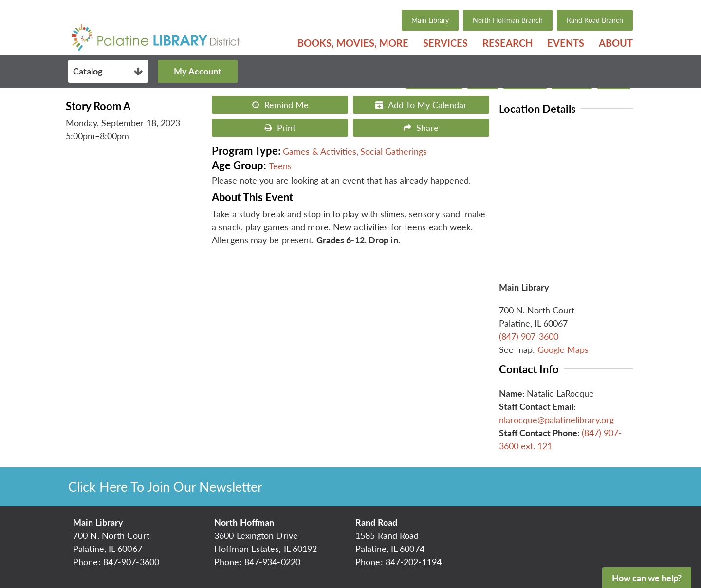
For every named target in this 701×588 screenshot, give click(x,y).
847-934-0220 (272, 562)
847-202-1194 (414, 562)
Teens (280, 166)
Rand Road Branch (595, 20)
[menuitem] (353, 43)
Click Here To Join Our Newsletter (165, 487)
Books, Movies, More (353, 43)
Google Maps (563, 349)
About (616, 43)
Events (566, 43)
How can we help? (647, 578)
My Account (198, 71)
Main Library (430, 20)
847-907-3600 (131, 562)
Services (445, 43)
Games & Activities (320, 151)
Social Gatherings (394, 151)
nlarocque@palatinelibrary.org (556, 420)
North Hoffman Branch (508, 20)
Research (507, 43)
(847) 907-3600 (529, 336)
